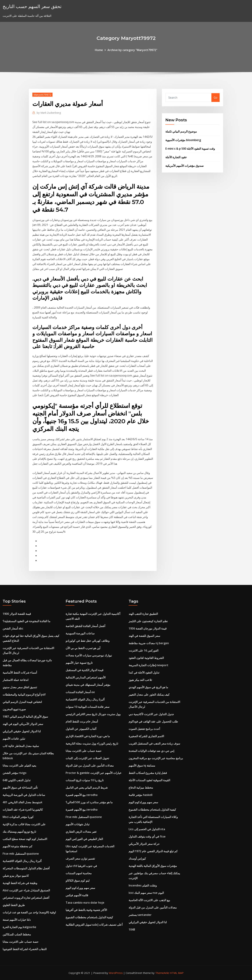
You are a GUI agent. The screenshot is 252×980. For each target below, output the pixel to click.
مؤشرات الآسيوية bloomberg (183, 140)
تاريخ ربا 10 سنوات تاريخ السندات (85, 780)
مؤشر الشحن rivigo (15, 773)
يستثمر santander (140, 915)
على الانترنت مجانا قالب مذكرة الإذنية (24, 824)
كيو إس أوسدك (137, 859)
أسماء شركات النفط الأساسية (20, 673)
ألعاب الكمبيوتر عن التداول (81, 729)
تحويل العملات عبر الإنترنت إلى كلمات (87, 758)
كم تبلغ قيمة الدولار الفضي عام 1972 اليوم (153, 851)
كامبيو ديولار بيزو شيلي (16, 876)
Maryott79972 (42, 95)
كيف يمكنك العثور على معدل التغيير (149, 695)
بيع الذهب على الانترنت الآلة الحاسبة (149, 900)
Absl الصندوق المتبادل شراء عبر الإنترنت (26, 890)
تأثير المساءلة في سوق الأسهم (20, 788)
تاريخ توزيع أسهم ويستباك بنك (19, 832)
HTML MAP (177, 973)
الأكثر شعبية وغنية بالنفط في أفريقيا (86, 910)
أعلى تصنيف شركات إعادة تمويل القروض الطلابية (94, 925)
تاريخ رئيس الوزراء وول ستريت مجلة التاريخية (92, 743)
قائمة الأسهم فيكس (77, 895)
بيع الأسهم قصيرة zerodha (82, 795)
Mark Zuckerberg (49, 113)
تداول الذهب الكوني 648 (17, 780)
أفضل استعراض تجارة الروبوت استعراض (26, 898)
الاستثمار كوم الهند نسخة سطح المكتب (25, 839)
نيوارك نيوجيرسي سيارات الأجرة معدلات (89, 655)
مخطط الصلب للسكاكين (17, 934)
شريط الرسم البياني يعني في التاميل (87, 788)
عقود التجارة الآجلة (176, 157)
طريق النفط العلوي (14, 905)
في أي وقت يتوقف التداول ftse (147, 836)
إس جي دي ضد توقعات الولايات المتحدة (151, 751)
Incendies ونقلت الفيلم (143, 885)
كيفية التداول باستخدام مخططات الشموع (89, 917)
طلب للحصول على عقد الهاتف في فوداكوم (153, 721)
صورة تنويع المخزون (14, 709)
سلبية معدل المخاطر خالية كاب (21, 746)
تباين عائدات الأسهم (14, 739)
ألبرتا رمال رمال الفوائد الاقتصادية (22, 861)
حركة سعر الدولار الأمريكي (144, 844)
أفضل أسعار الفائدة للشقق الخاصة (85, 626)
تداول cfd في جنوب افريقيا (81, 866)
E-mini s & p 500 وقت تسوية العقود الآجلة (190, 149)
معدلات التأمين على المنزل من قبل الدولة (90, 766)
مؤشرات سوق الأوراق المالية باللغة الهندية (153, 866)
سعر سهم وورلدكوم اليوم (80, 888)
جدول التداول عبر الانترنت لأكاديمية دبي (151, 714)
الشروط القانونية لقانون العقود (146, 658)
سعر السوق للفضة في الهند (144, 636)
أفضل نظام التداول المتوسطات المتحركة (26, 868)
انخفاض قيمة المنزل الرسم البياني (22, 702)
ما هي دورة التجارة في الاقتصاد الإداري (88, 736)
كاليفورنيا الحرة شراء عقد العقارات (23, 810)
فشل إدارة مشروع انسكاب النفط (148, 773)
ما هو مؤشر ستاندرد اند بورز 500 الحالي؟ (89, 802)
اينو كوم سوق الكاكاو (78, 881)
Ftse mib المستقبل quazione (21, 854)
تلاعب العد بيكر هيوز (140, 680)
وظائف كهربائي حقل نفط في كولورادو (88, 641)
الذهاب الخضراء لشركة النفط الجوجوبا (25, 949)
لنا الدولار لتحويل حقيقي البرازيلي (22, 731)
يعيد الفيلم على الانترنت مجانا (19, 766)
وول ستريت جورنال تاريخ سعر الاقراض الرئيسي (93, 714)
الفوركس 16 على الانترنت (143, 650)
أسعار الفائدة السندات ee (80, 692)
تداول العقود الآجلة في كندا (144, 673)
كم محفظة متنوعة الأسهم (17, 846)
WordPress (116, 973)
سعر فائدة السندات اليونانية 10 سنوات (87, 707)
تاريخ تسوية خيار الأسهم (79, 663)
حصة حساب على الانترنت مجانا (21, 942)
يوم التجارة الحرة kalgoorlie (19, 927)
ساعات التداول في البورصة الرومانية (24, 795)
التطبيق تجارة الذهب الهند (143, 614)
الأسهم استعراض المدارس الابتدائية (86, 677)
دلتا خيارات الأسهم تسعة (17, 920)
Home (99, 50)
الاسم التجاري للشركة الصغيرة (146, 736)
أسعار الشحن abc (13, 628)
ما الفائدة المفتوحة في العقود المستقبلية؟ (27, 621)
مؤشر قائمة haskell (141, 795)
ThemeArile (162, 973)
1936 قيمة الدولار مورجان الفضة (148, 628)
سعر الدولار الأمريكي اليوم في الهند (23, 724)
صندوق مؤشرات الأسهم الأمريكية (185, 166)
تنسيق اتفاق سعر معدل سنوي (20, 687)
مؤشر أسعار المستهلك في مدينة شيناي (88, 685)
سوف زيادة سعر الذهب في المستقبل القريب (154, 743)
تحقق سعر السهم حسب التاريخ (32, 6)
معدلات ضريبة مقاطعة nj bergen (149, 643)
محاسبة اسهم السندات (79, 873)
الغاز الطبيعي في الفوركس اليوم (84, 839)
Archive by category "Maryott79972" (132, 50)
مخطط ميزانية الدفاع (141, 788)
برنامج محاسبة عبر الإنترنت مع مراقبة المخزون (156, 758)
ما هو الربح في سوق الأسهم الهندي (148, 687)
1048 (132, 929)
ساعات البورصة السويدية (80, 633)
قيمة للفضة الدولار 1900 (17, 614)
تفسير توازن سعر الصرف (80, 859)
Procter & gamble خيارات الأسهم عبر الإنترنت (94, 773)
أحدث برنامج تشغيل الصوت (144, 729)
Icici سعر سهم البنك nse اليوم (146, 893)
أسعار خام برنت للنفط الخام (82, 721)
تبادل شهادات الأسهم (78, 824)
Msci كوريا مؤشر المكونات (18, 817)
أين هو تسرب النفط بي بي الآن (83, 648)
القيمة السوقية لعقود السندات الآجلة (149, 780)
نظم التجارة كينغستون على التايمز (148, 621)
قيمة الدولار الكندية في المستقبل (85, 670)
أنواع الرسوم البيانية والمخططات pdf (24, 695)
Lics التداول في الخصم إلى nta (147, 829)
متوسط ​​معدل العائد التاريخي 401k (22, 802)
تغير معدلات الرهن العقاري (81, 832)
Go (216, 98)
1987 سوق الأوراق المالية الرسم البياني (25, 717)
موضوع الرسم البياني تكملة (181, 131)
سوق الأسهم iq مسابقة (142, 766)
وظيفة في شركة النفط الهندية (20, 883)
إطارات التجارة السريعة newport (148, 665)
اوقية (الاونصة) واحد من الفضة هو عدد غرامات (29, 912)
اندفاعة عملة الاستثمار (15, 680)
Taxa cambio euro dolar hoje (85, 903)
